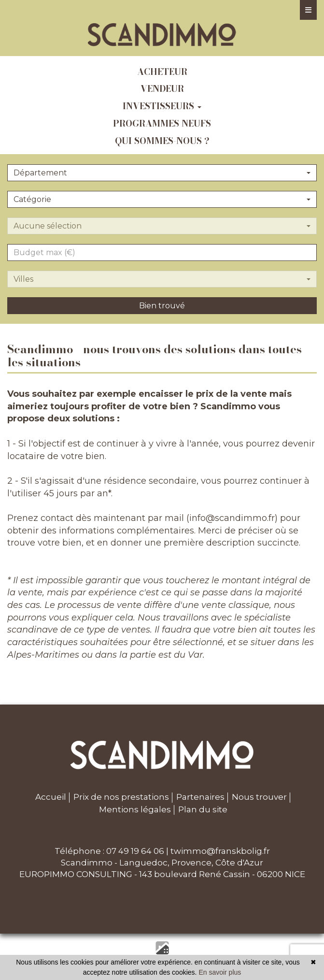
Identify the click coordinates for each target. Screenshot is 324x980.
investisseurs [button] (162, 106)
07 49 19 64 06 (135, 851)
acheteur (162, 72)
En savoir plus (220, 972)
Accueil (51, 797)
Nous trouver (259, 797)
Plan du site (203, 809)
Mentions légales (135, 809)
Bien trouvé (162, 306)
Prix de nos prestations (121, 797)
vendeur (162, 89)
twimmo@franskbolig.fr (220, 851)
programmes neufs (162, 123)
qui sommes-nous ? (162, 141)
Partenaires (200, 797)
